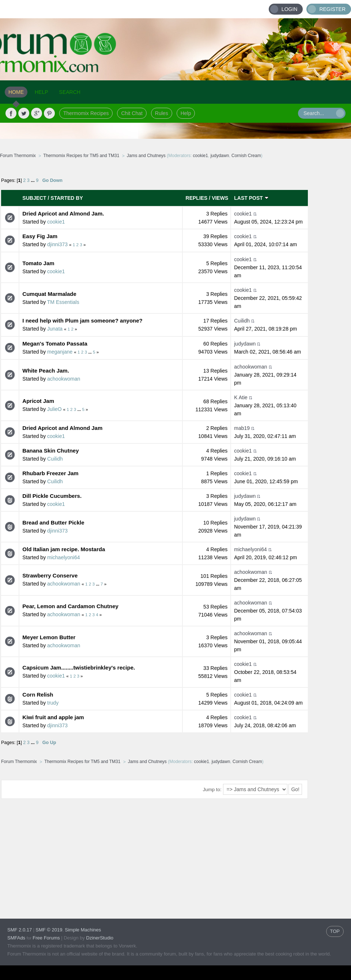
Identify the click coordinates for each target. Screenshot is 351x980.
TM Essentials (63, 302)
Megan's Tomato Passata (55, 344)
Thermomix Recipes (86, 113)
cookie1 (201, 156)
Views (220, 198)
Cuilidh (242, 321)
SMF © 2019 (49, 930)
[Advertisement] (140, 853)
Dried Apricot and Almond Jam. (63, 213)
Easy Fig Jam (40, 236)
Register (332, 9)
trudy (53, 703)
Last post (251, 198)
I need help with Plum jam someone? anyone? (82, 321)
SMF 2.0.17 (20, 930)
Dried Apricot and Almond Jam (62, 428)
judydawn (220, 156)
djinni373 (57, 244)
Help (186, 113)
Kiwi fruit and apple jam (53, 717)
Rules (162, 113)
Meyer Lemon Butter (49, 637)
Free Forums (46, 938)
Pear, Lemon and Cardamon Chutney (70, 606)
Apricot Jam (38, 401)
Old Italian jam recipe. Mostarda (64, 549)
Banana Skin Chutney (50, 451)
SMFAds (16, 938)
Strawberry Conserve (50, 575)
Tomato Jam (38, 263)
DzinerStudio (100, 938)
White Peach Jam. (46, 371)
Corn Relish (38, 695)
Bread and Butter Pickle (53, 523)
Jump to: (212, 790)
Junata (55, 329)
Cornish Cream (246, 156)
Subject (34, 198)
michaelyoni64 (64, 557)
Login (290, 9)
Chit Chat (132, 113)
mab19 (242, 428)
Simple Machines (83, 930)
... (33, 180)
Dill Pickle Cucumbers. (52, 496)
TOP (335, 931)
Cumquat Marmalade (49, 294)
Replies (197, 198)
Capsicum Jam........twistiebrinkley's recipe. (79, 668)
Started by (67, 198)
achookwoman (64, 379)
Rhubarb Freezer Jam (50, 473)
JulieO (54, 409)
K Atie (241, 397)
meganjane (60, 352)
